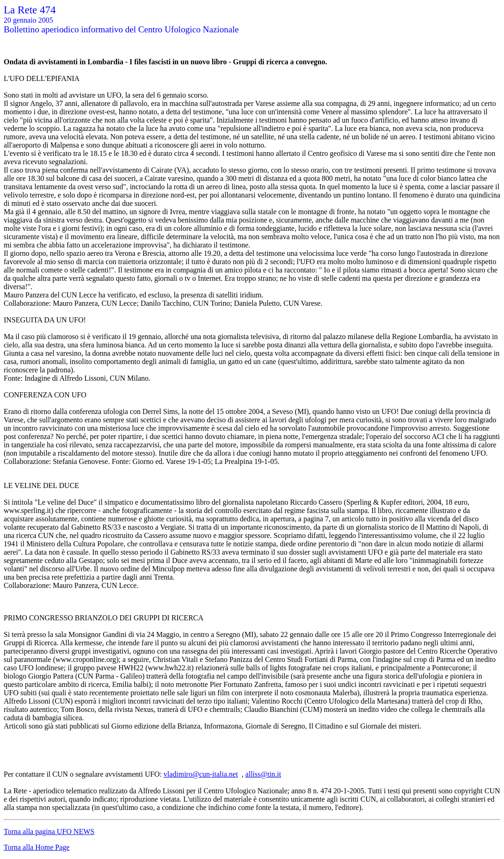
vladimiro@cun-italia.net (201, 774)
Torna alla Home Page (37, 847)
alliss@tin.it (263, 774)
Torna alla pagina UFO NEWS (49, 831)
